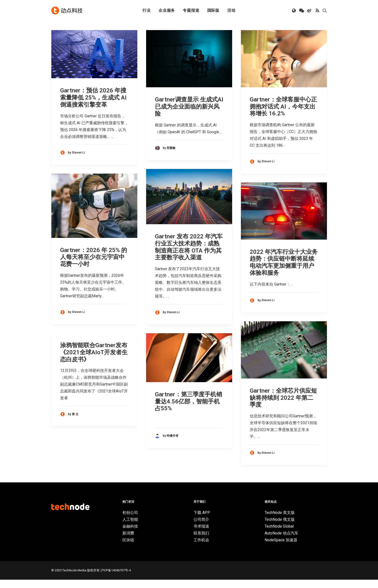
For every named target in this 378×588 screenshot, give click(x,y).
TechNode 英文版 (280, 521)
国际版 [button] (213, 10)
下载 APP (202, 521)
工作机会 (201, 548)
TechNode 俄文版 (280, 528)
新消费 (128, 541)
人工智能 (130, 528)
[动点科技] (67, 11)
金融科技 (130, 535)
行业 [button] (147, 10)
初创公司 (130, 521)
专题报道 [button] (191, 10)
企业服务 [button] (167, 10)
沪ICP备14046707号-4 (116, 579)
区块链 (128, 548)
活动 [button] (231, 10)
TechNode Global (279, 535)
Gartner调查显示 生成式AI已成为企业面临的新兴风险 (189, 115)
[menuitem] (147, 11)
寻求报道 (201, 535)
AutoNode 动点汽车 (281, 541)
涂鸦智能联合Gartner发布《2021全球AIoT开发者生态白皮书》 (94, 361)
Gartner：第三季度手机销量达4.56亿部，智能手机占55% (189, 410)
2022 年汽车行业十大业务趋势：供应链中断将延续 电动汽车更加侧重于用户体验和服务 (284, 271)
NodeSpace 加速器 (281, 548)
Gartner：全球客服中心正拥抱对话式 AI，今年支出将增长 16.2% (283, 115)
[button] (294, 11)
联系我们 (201, 541)
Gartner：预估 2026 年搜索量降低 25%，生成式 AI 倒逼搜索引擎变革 (93, 106)
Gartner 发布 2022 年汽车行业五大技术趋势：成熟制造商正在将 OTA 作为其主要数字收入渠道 (189, 255)
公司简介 (201, 528)
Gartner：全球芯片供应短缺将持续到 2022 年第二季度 (283, 406)
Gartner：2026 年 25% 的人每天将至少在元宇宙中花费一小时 (94, 266)
